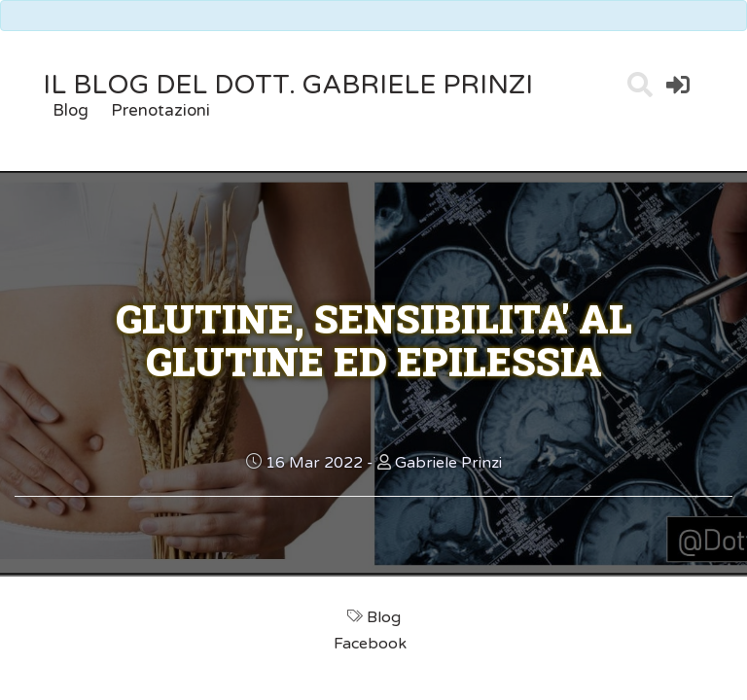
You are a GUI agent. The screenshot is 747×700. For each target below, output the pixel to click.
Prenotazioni (160, 110)
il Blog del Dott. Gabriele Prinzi (288, 85)
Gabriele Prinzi (448, 463)
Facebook (372, 644)
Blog (71, 110)
